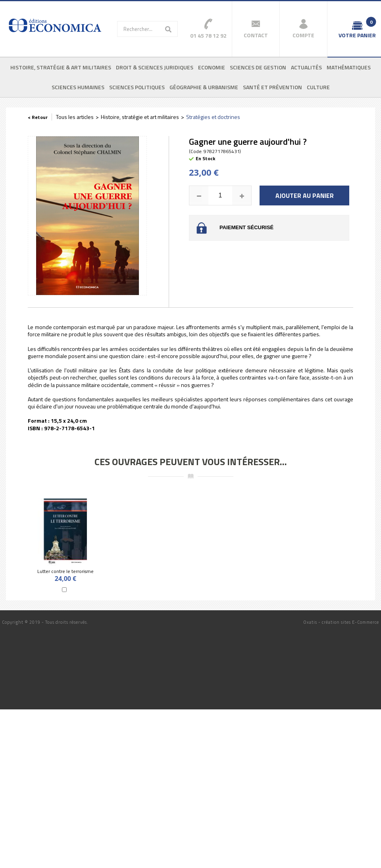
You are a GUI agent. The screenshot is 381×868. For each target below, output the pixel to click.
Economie (212, 67)
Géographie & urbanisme (204, 87)
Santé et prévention (272, 87)
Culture (318, 87)
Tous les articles (75, 117)
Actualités (306, 67)
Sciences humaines (78, 87)
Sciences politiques (137, 87)
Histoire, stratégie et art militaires (140, 117)
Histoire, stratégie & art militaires (61, 67)
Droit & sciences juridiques (155, 67)
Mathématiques (349, 67)
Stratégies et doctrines (213, 117)
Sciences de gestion (258, 67)
